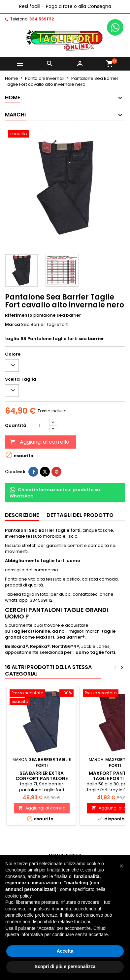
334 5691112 (42, 19)
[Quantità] (40, 426)
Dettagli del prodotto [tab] (80, 515)
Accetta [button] (65, 951)
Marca (13, 325)
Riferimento (19, 315)
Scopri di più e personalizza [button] (65, 966)
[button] (121, 866)
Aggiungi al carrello (40, 442)
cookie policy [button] (18, 896)
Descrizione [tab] (22, 515)
